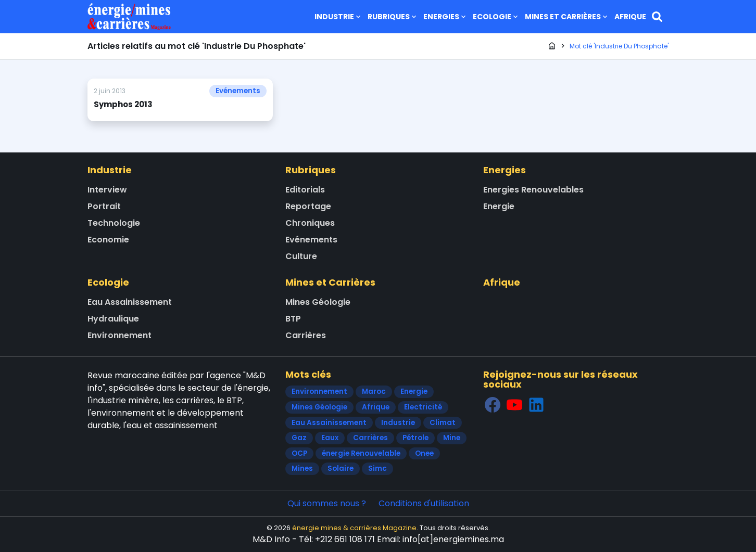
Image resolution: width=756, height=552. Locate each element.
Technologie (114, 223)
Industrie (338, 17)
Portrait (104, 206)
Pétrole (415, 438)
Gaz (299, 438)
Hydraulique (113, 319)
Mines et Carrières (567, 17)
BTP (293, 319)
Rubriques (393, 17)
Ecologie (496, 17)
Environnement (119, 335)
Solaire (341, 468)
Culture (301, 256)
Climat (443, 423)
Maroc (374, 391)
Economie (108, 240)
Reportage (308, 206)
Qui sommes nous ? (327, 503)
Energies (445, 17)
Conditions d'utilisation (424, 503)
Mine (452, 438)
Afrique (630, 17)
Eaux (330, 438)
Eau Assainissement (130, 302)
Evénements (238, 91)
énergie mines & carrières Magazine (354, 528)
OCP (299, 453)
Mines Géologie (318, 302)
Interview (107, 190)
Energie (499, 206)
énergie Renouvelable (361, 453)
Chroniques (310, 223)
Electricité (423, 407)
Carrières (306, 335)
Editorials (305, 190)
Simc (377, 468)
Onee (424, 453)
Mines (302, 468)
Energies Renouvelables (533, 190)
